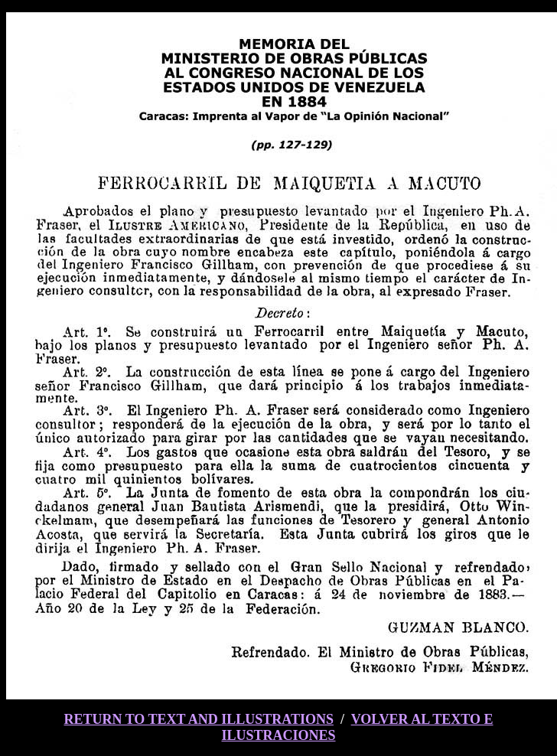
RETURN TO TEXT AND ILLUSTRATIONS (198, 719)
